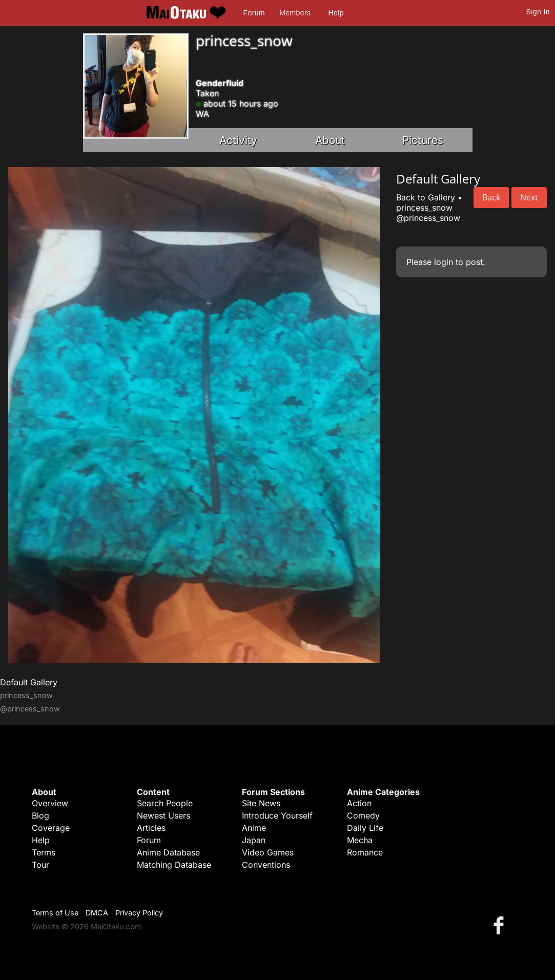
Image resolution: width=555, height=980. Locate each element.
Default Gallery (29, 682)
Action (359, 803)
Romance (365, 852)
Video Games (268, 852)
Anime (254, 828)
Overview (50, 803)
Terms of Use (55, 913)
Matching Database (174, 865)
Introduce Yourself (277, 815)
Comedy (363, 815)
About (330, 140)
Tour (40, 865)
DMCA (97, 913)
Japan (254, 840)
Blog (40, 815)
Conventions (266, 865)
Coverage (51, 828)
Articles (151, 828)
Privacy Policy (139, 913)
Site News (261, 803)
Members (295, 13)
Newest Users (163, 815)
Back (491, 197)
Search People (165, 803)
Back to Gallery (426, 197)
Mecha (360, 840)
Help (336, 13)
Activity (238, 140)
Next (529, 197)
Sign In (538, 12)
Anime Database (168, 852)
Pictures (423, 140)
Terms (44, 852)
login (444, 262)
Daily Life (365, 828)
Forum (254, 13)
